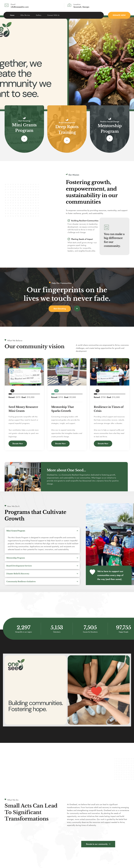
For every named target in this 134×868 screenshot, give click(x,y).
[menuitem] (12, 15)
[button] (42, 531)
